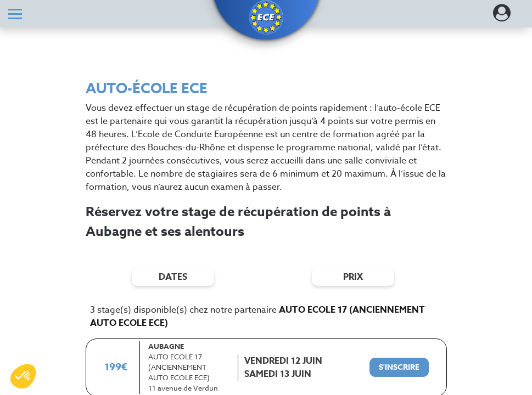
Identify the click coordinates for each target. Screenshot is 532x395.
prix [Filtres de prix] (353, 277)
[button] (266, 18)
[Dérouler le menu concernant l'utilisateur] (502, 16)
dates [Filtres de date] (173, 277)
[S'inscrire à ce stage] (399, 368)
